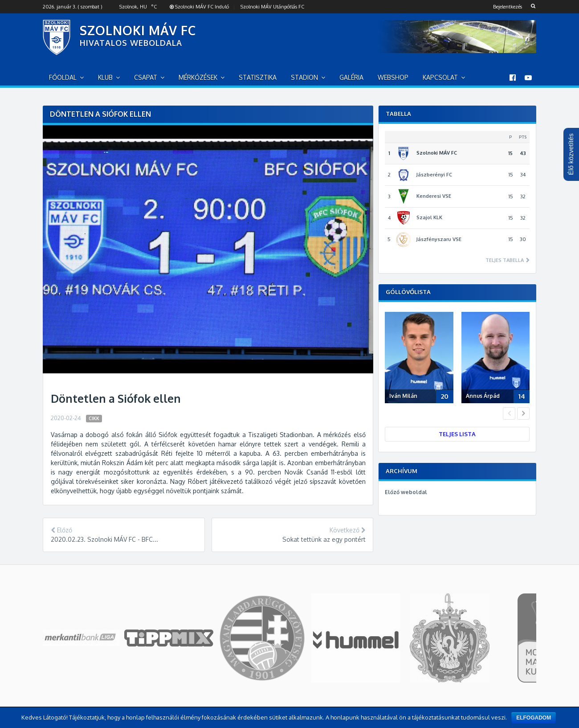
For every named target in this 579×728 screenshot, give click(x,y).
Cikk (94, 418)
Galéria (351, 77)
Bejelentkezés (508, 7)
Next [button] (523, 413)
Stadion (304, 77)
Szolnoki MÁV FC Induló (199, 7)
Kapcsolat (440, 77)
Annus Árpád (483, 396)
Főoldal (63, 77)
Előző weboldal (406, 492)
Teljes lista (457, 434)
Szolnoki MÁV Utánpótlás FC (272, 7)
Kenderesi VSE (434, 196)
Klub (105, 77)
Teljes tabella (505, 260)
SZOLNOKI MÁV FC (138, 30)
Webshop (393, 77)
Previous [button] (509, 413)
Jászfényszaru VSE (439, 239)
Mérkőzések (198, 77)
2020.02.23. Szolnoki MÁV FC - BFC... (104, 539)
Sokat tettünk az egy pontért (324, 539)
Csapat (146, 77)
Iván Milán (403, 396)
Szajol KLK (429, 217)
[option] (421, 359)
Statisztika (258, 77)
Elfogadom (534, 718)
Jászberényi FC (434, 175)
